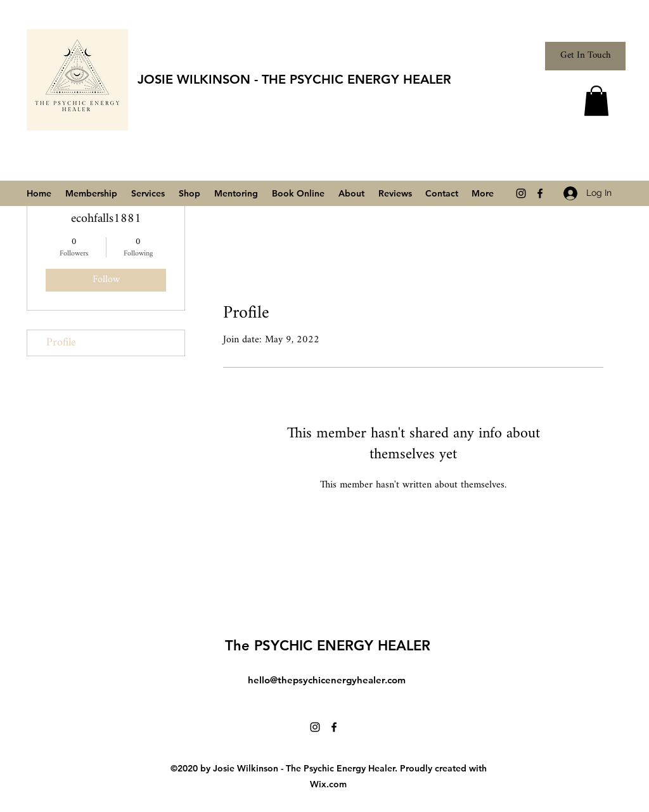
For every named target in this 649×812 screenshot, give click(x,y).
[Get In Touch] (585, 56)
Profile (61, 343)
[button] (596, 101)
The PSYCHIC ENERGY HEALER (328, 646)
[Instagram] (521, 193)
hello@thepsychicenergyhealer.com (327, 680)
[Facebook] (540, 193)
